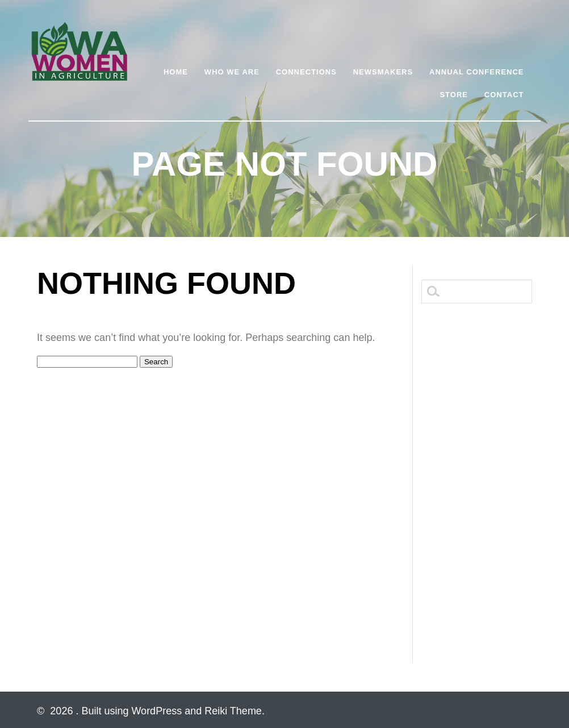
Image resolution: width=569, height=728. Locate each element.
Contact (504, 95)
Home (176, 72)
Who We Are (232, 72)
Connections (306, 72)
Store (454, 95)
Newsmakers (383, 72)
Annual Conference (476, 72)
